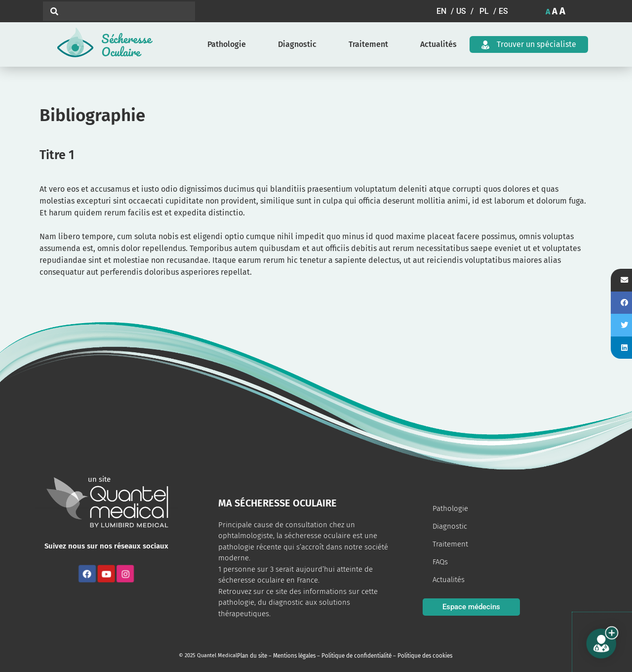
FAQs (440, 562)
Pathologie (227, 44)
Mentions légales (292, 655)
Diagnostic (297, 44)
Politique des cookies (416, 655)
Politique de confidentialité (352, 655)
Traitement (368, 44)
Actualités (438, 44)
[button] (446, 11)
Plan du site (251, 655)
